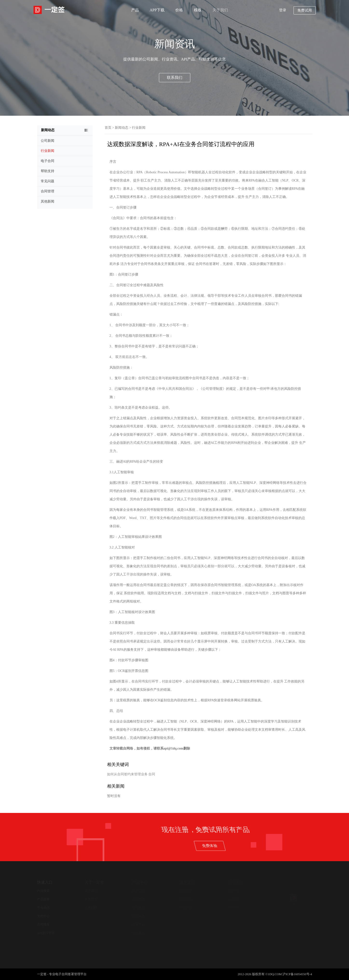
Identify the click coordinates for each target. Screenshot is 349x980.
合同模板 (43, 924)
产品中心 (140, 882)
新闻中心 (233, 891)
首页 (108, 128)
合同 (152, 774)
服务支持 (187, 882)
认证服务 (138, 916)
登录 (283, 10)
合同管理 (138, 899)
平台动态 (43, 908)
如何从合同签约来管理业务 (127, 774)
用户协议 (186, 899)
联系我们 (175, 78)
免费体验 (290, 845)
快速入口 (45, 882)
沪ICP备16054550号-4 (297, 974)
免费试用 (305, 10)
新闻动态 (122, 128)
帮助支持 (186, 891)
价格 (179, 10)
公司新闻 (233, 899)
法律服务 (138, 933)
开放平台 (138, 924)
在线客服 (186, 908)
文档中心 (43, 916)
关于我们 (220, 10)
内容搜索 (43, 891)
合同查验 (138, 908)
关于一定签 (94, 882)
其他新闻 (233, 908)
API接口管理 (46, 933)
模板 (198, 10)
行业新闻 (139, 128)
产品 (135, 10)
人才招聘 (91, 908)
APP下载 (157, 10)
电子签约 (138, 891)
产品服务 (43, 899)
